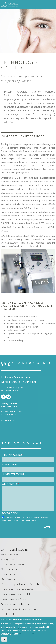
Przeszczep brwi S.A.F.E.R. (14, 599)
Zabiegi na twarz (9, 559)
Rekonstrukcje (8, 574)
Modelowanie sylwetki (12, 564)
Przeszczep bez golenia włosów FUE (19, 589)
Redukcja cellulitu (10, 614)
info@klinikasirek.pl (16, 412)
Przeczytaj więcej (10, 634)
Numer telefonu (13, 474)
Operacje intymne (10, 569)
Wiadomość (10, 484)
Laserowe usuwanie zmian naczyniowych (21, 609)
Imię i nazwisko (13, 455)
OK (4, 639)
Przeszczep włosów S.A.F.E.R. (16, 594)
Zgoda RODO (11, 513)
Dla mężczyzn (8, 579)
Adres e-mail (11, 464)
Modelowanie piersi (11, 555)
